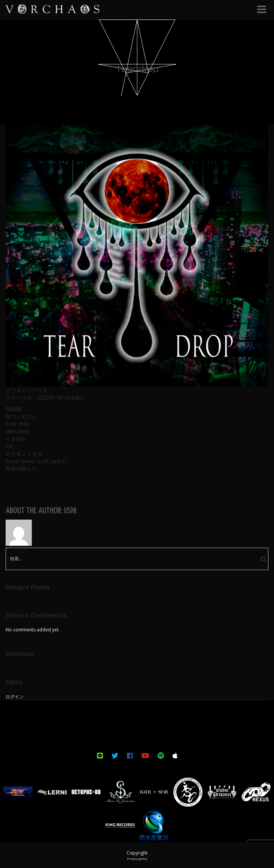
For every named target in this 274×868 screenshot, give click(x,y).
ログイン (15, 697)
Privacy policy (137, 858)
